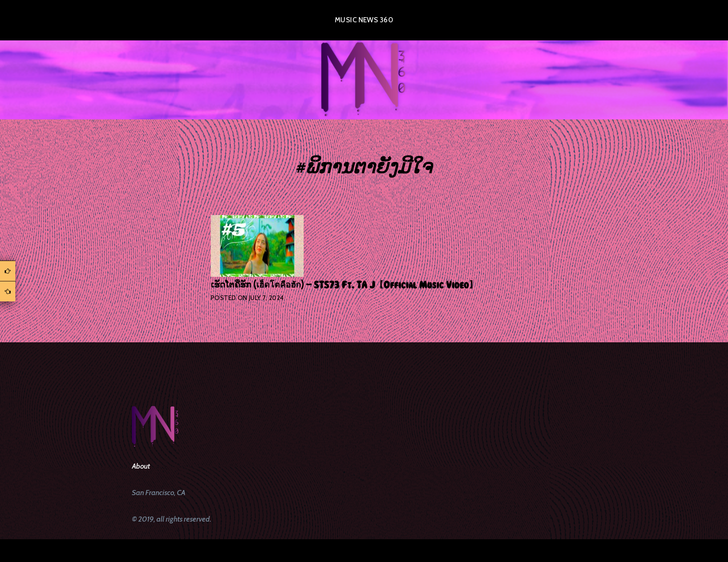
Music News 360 (364, 20)
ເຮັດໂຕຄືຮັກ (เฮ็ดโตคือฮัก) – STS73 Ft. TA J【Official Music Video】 (344, 285)
